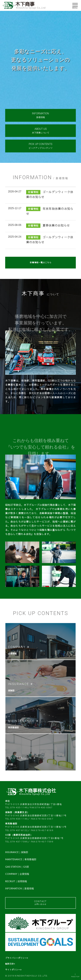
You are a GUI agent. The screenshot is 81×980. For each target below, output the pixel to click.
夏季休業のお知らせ (56, 225)
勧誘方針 (10, 964)
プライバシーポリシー (17, 958)
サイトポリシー (13, 970)
